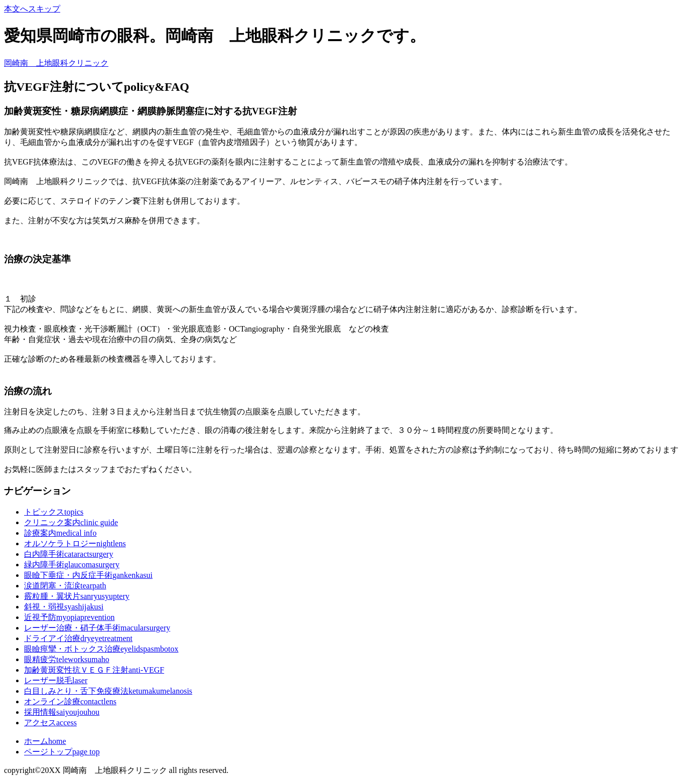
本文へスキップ (32, 9)
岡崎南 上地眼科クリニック (56, 63)
